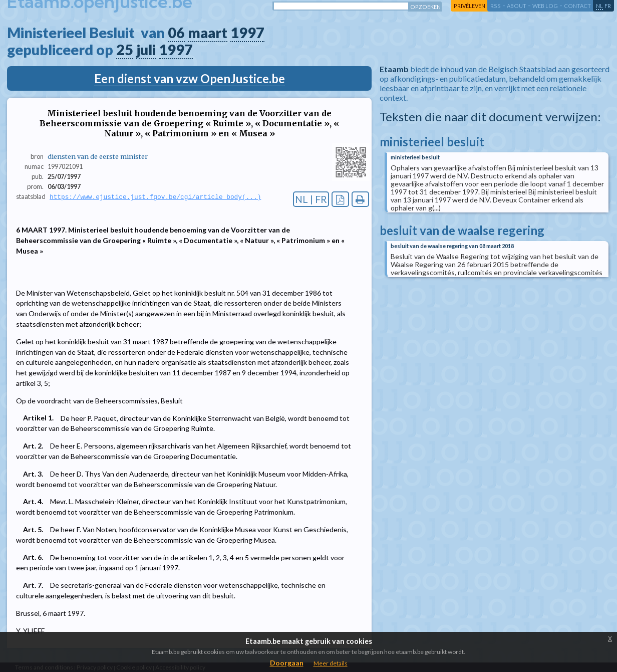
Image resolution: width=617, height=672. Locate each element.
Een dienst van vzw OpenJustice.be (190, 78)
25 (125, 50)
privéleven (470, 6)
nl (599, 6)
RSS (496, 6)
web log (545, 6)
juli (146, 50)
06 (176, 33)
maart (208, 33)
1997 (247, 33)
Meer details (331, 663)
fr (608, 6)
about (517, 6)
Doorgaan (287, 663)
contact (577, 6)
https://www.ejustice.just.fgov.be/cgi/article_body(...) (155, 197)
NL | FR (311, 199)
